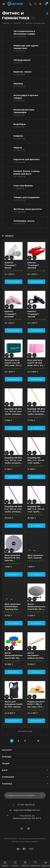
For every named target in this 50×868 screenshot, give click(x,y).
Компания (8, 777)
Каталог (7, 750)
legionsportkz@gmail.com (27, 810)
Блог (5, 770)
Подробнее (14, 282)
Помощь (7, 784)
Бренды (7, 757)
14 (38, 741)
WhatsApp (28, 829)
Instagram (22, 829)
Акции (6, 763)
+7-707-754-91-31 (26, 805)
